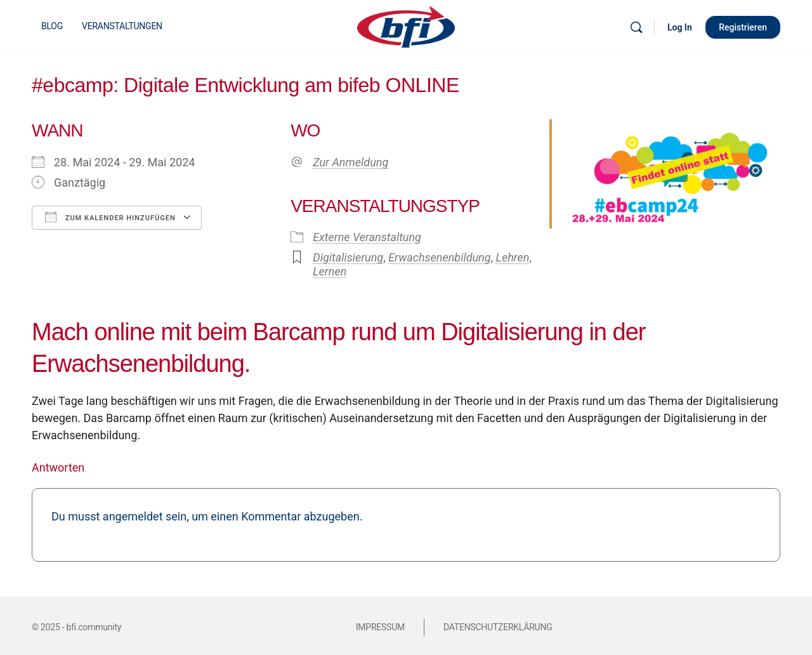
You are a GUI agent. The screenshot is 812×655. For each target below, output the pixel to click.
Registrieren (743, 27)
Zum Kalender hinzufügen (110, 217)
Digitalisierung (348, 257)
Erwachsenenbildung (439, 257)
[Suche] (636, 27)
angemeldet (133, 516)
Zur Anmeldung (350, 162)
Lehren (513, 257)
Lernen (330, 271)
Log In (680, 27)
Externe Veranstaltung (367, 237)
